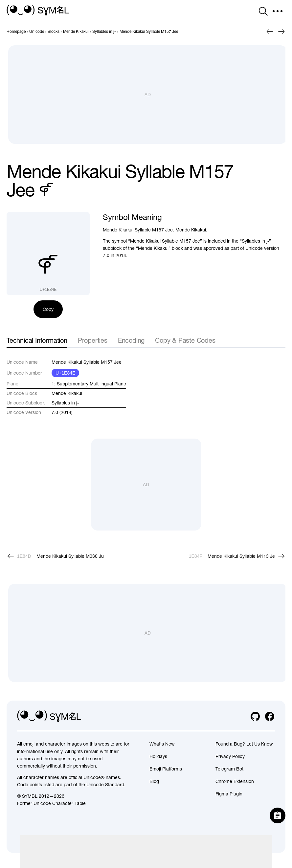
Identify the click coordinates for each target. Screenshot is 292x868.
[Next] (281, 32)
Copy (48, 309)
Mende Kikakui (67, 393)
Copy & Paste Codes (185, 340)
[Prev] (270, 32)
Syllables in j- (65, 403)
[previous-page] (16, 32)
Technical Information (37, 340)
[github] (255, 716)
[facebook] (270, 716)
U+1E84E (65, 373)
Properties (93, 340)
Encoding (131, 340)
